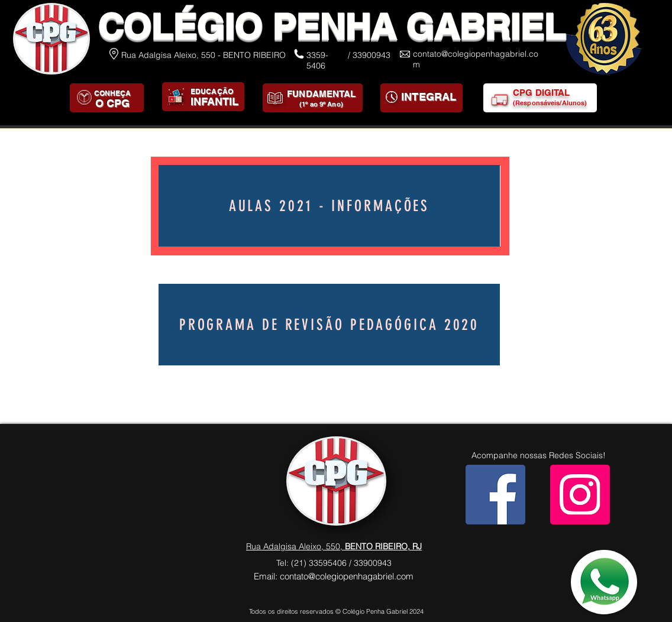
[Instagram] (580, 495)
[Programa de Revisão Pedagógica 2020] (329, 325)
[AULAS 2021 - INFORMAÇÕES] (329, 206)
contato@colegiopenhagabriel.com (347, 576)
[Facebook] (495, 495)
